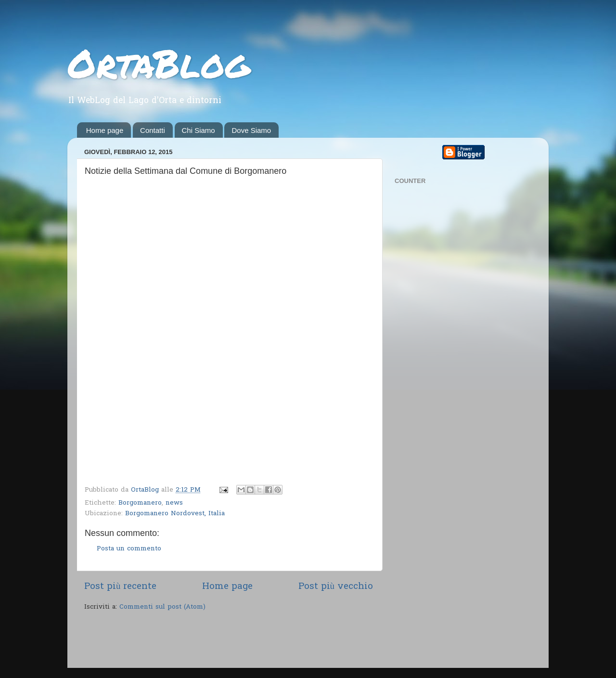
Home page (105, 130)
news (174, 503)
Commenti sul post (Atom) (162, 607)
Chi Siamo (199, 130)
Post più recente (120, 587)
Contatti (153, 130)
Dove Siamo (251, 130)
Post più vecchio (336, 587)
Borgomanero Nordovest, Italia (175, 514)
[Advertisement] (197, 641)
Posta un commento (129, 549)
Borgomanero (140, 503)
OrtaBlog (159, 63)
